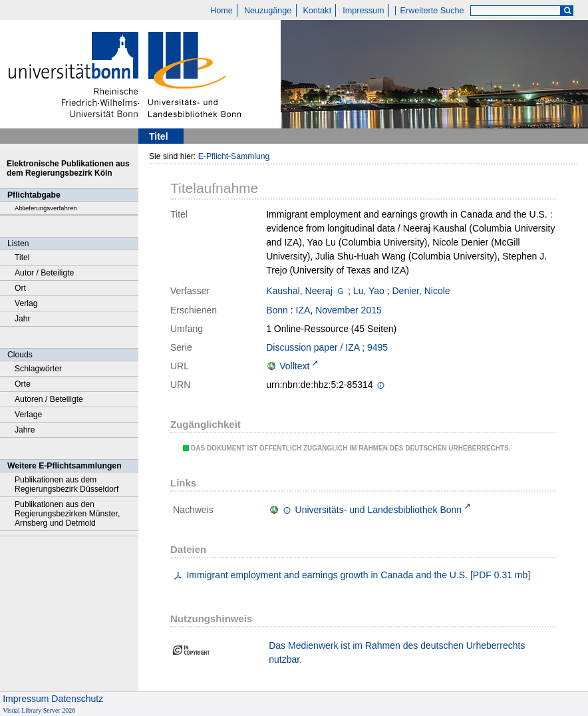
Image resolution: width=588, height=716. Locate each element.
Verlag (26, 303)
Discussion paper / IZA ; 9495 (327, 347)
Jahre (25, 430)
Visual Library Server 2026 (39, 710)
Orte (23, 384)
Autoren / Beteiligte (49, 399)
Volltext (294, 366)
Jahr (23, 319)
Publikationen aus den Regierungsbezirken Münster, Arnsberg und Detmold (67, 514)
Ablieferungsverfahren (46, 208)
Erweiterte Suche (432, 11)
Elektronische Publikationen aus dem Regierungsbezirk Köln (68, 168)
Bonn (277, 310)
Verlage (28, 415)
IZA (303, 310)
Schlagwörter (38, 369)
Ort (20, 288)
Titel (22, 258)
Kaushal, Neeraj (299, 291)
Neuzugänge (268, 11)
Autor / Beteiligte (44, 273)
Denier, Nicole (421, 291)
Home (221, 11)
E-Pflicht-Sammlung (234, 156)
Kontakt (317, 11)
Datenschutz (77, 699)
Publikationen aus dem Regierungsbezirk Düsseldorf (67, 484)
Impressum (363, 11)
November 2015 (349, 310)
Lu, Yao (369, 291)
